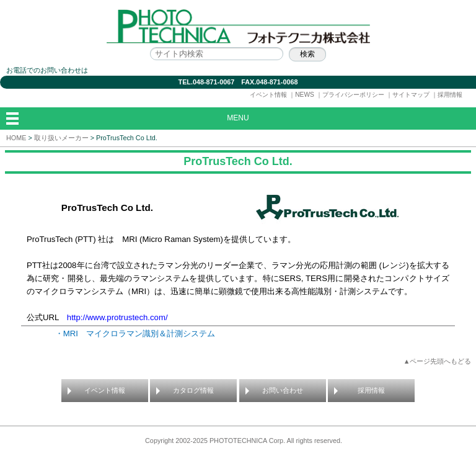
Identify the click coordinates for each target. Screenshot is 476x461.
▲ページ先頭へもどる (438, 361)
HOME (16, 138)
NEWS (305, 95)
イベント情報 (268, 95)
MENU (238, 118)
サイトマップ (411, 95)
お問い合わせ (283, 390)
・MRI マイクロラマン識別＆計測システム (135, 333)
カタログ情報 (193, 390)
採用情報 (450, 95)
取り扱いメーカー (61, 138)
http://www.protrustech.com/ (117, 317)
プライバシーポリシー (353, 95)
